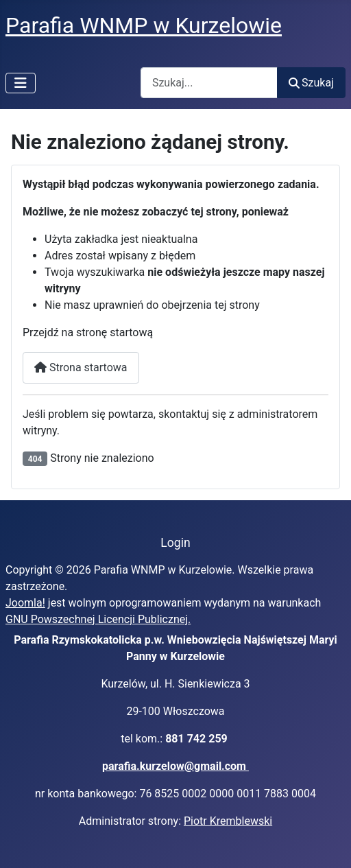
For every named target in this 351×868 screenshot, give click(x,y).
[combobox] (209, 83)
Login (175, 543)
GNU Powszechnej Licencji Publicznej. (98, 619)
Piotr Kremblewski (228, 821)
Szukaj (311, 83)
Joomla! (25, 603)
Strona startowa (81, 367)
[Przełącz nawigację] (21, 83)
